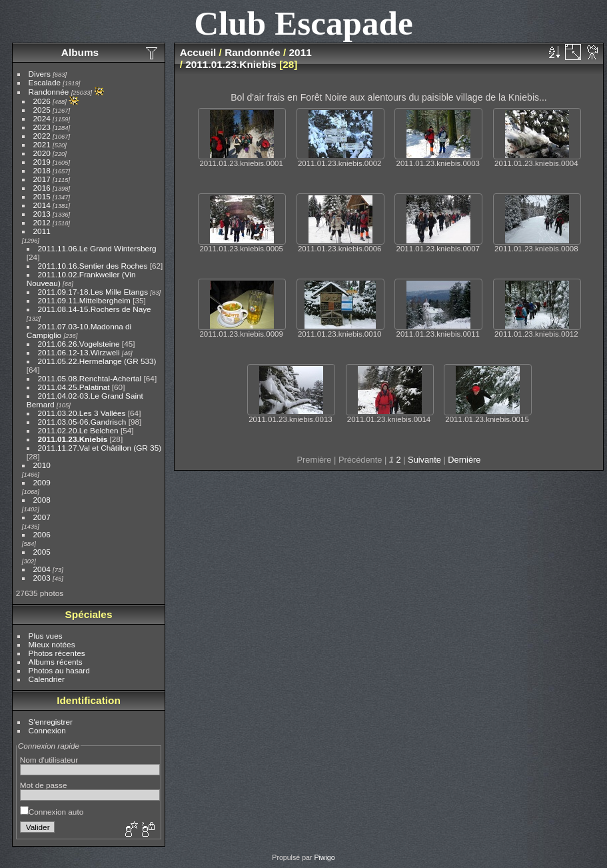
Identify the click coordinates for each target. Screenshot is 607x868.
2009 (42, 482)
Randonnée (49, 92)
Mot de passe (44, 785)
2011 (42, 231)
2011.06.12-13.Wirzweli (79, 352)
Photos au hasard (59, 670)
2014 (42, 205)
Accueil (198, 52)
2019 (42, 162)
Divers (40, 74)
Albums (80, 52)
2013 (42, 214)
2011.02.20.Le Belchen (78, 430)
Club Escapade (303, 23)
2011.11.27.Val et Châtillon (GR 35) (100, 448)
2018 (42, 170)
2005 (42, 552)
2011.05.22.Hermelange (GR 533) (97, 361)
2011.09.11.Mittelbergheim (84, 300)
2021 (42, 144)
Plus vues (46, 636)
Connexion (47, 730)
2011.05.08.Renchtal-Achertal (90, 378)
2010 (42, 465)
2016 (42, 188)
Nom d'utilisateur (49, 760)
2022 (42, 136)
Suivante (424, 460)
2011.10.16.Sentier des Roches (93, 266)
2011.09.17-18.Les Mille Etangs (93, 292)
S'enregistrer (51, 722)
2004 (42, 569)
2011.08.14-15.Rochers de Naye (95, 309)
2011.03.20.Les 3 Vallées (82, 413)
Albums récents (56, 662)
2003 (42, 578)
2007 (42, 517)
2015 (42, 196)
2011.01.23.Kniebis (73, 439)
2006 (42, 534)
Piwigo (324, 857)
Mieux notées (52, 644)
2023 (42, 127)
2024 (42, 118)
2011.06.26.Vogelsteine (79, 344)
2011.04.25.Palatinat (74, 387)
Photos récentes (57, 653)
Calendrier (47, 679)
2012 (42, 222)
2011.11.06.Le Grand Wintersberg (97, 248)
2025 (42, 110)
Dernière (464, 460)
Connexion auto (52, 812)
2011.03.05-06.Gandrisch (82, 422)
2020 (42, 153)
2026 (42, 101)
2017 (42, 179)
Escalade (45, 82)
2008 (42, 500)
